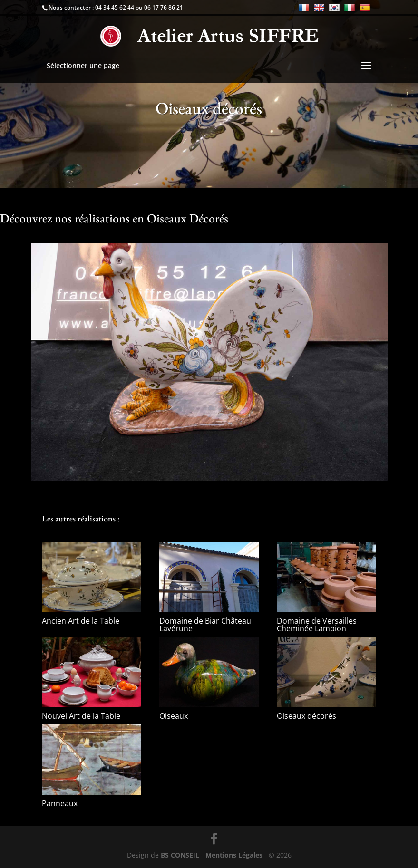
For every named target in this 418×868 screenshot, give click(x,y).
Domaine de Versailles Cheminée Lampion (317, 625)
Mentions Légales (234, 855)
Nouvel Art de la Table (81, 716)
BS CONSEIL (180, 855)
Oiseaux (174, 716)
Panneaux (60, 803)
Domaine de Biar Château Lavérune (205, 625)
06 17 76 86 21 (164, 7)
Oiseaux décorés (306, 716)
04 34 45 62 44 (115, 7)
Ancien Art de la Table (81, 621)
